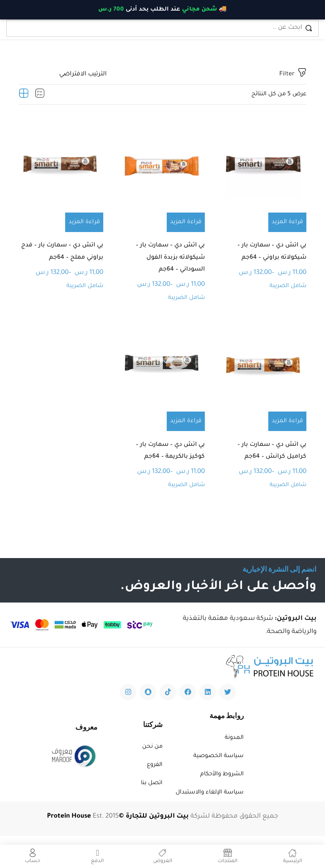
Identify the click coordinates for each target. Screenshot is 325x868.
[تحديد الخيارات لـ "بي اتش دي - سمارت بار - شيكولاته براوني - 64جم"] (287, 222)
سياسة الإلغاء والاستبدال (210, 801)
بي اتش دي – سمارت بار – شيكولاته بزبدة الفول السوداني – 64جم (168, 261)
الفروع (155, 774)
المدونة (234, 747)
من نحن (152, 756)
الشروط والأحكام (222, 783)
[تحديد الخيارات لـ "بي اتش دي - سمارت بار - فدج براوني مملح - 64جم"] (84, 222)
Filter (293, 74)
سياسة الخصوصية (219, 765)
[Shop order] (63, 75)
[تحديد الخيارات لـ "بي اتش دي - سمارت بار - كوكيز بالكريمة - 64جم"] (186, 426)
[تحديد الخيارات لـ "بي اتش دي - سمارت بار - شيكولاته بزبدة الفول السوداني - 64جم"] (186, 222)
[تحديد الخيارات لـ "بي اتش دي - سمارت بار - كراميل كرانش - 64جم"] (287, 426)
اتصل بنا (152, 792)
